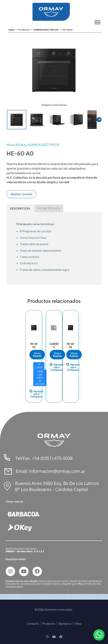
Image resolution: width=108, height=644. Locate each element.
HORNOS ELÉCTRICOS (46, 30)
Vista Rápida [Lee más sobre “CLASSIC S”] (57, 355)
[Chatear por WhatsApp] (99, 635)
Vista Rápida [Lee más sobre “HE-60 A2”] (74, 355)
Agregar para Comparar (37, 394)
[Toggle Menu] (97, 22)
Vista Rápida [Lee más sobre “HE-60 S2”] (37, 355)
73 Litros (39, 366)
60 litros (21, 145)
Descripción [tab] (20, 208)
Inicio (11, 30)
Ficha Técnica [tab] (49, 208)
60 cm (11, 145)
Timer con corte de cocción (40, 378)
